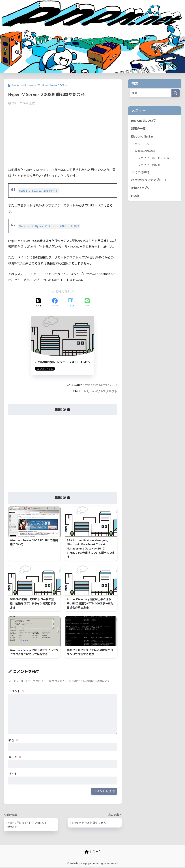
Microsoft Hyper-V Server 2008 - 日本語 (50, 226)
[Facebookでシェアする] (55, 303)
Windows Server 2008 (101, 385)
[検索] (176, 93)
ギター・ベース (145, 144)
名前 (13, 741)
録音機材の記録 (145, 151)
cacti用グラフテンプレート (150, 180)
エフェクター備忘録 (148, 166)
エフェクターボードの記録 (152, 158)
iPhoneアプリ (141, 188)
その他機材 (142, 173)
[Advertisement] (63, 137)
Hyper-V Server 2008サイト (39, 191)
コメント (16, 692)
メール (15, 758)
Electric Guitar (143, 137)
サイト (13, 774)
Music (135, 196)
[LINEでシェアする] (87, 303)
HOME (93, 853)
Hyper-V (92, 391)
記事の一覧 (139, 128)
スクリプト (110, 391)
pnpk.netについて (144, 120)
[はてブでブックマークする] (71, 303)
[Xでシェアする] (38, 303)
